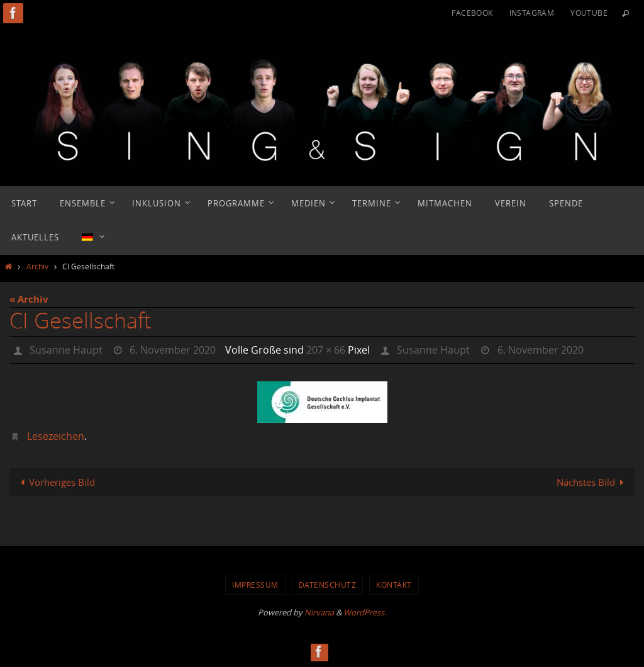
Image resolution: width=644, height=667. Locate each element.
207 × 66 (326, 350)
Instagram (532, 13)
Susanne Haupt (66, 350)
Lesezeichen (56, 436)
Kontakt (394, 585)
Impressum (255, 585)
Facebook (472, 13)
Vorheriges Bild (55, 482)
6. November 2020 (173, 350)
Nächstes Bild (592, 482)
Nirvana (319, 612)
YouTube (589, 13)
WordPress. (365, 612)
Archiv (37, 266)
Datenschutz (328, 585)
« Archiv (29, 299)
